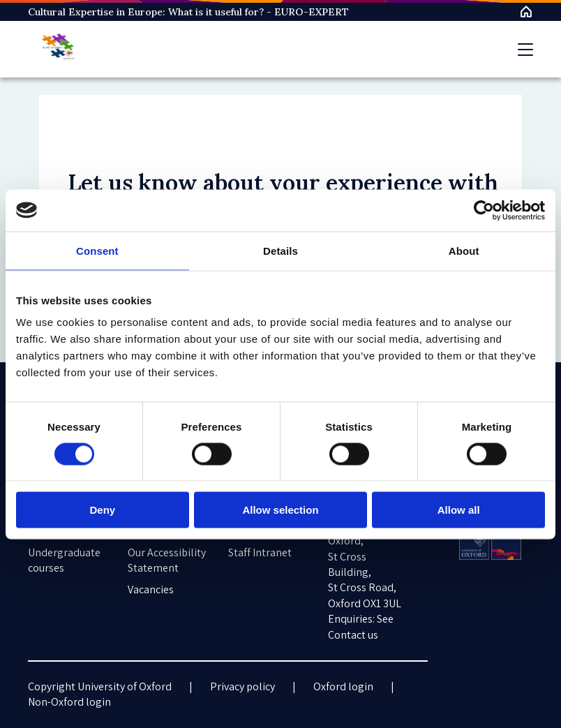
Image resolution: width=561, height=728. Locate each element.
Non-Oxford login (69, 702)
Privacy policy (242, 686)
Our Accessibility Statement (167, 560)
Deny (102, 510)
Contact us (353, 635)
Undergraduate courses (64, 560)
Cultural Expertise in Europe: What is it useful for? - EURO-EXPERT (188, 12)
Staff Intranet (260, 552)
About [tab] (464, 250)
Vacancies (151, 589)
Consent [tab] (97, 250)
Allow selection (280, 510)
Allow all (459, 510)
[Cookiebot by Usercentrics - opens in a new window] (484, 210)
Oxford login (343, 686)
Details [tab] (280, 250)
